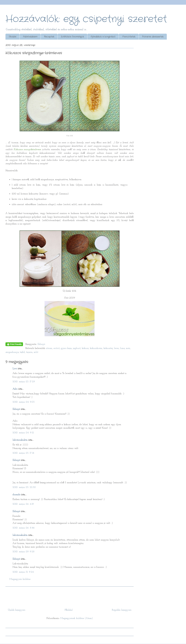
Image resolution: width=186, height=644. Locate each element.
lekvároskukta (20, 440)
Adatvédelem (30, 37)
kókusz (85, 348)
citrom (49, 348)
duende (16, 495)
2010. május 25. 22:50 (24, 487)
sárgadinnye (12, 352)
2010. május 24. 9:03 (24, 402)
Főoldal (13, 37)
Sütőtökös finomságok (72, 37)
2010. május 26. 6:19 (23, 504)
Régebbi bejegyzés (122, 610)
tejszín (29, 352)
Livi (15, 369)
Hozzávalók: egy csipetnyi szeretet (86, 19)
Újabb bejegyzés (16, 610)
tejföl (22, 352)
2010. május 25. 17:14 (23, 453)
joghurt (77, 348)
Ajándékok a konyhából (103, 37)
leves (116, 348)
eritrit (57, 348)
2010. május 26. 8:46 (24, 528)
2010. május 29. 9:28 (23, 552)
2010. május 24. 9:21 (23, 433)
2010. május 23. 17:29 (24, 382)
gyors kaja (66, 348)
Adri (15, 389)
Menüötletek (129, 37)
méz (128, 348)
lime (122, 348)
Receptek (49, 37)
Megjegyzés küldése (20, 579)
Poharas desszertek (153, 37)
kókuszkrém (96, 348)
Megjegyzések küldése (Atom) (77, 618)
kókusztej (108, 348)
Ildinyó (16, 409)
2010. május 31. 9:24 (23, 572)
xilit (36, 352)
